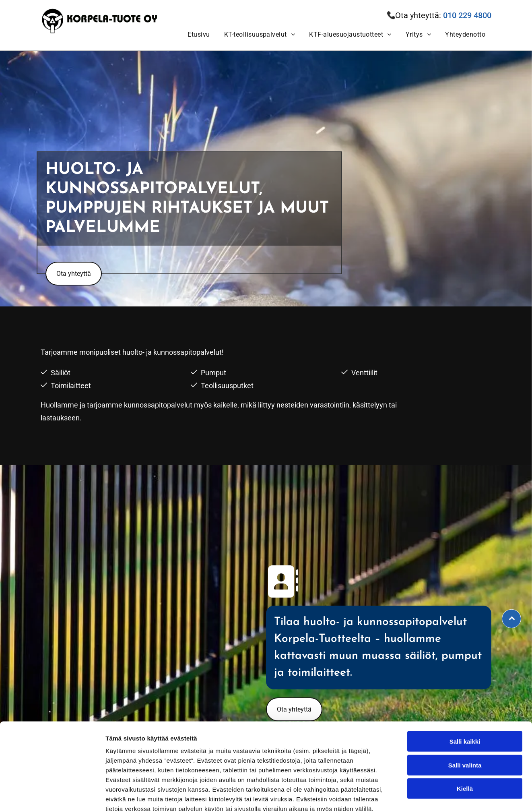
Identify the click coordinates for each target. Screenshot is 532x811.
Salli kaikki (465, 695)
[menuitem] (198, 34)
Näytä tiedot (430, 795)
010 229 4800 (467, 15)
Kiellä (465, 742)
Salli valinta (465, 719)
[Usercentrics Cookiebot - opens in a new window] (52, 795)
